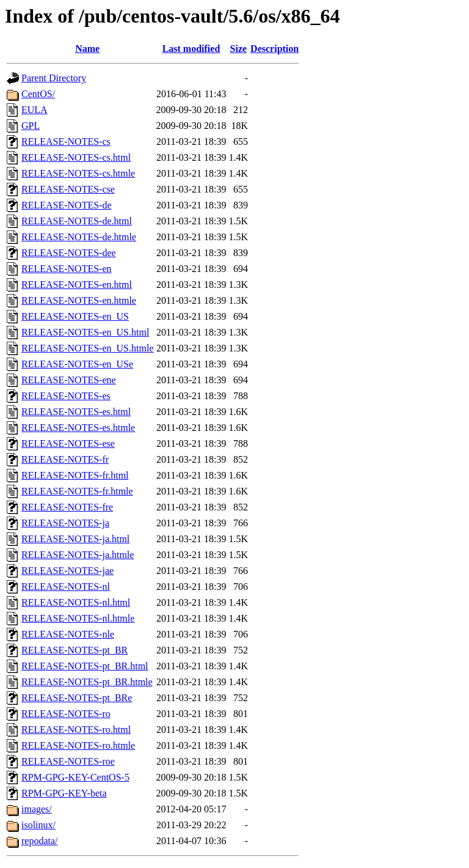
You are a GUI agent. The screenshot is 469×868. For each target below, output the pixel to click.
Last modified (191, 49)
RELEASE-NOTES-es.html (76, 412)
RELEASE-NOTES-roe (68, 761)
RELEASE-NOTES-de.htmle (79, 237)
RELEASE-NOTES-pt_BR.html (85, 666)
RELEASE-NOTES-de (67, 205)
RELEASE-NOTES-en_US (75, 316)
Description (274, 49)
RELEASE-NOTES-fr (65, 459)
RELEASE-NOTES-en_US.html (85, 332)
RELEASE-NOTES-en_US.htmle (87, 348)
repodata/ (40, 841)
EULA (35, 110)
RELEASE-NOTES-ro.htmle (78, 745)
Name (87, 49)
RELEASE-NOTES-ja (65, 523)
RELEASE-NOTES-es (66, 396)
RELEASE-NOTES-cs (66, 142)
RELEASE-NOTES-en (67, 269)
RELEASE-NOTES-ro (66, 714)
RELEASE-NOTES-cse (68, 189)
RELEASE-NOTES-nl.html (76, 602)
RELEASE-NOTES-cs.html (76, 157)
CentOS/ (38, 94)
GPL (31, 126)
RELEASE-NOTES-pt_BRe (77, 698)
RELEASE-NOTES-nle (68, 634)
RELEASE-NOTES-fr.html (75, 475)
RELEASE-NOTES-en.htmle (79, 300)
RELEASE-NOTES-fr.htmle (77, 491)
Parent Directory (54, 78)
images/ (37, 809)
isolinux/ (38, 825)
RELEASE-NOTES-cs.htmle (78, 173)
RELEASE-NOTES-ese (68, 443)
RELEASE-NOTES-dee (69, 253)
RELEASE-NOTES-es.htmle (78, 428)
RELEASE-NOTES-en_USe (77, 364)
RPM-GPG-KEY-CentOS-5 (75, 777)
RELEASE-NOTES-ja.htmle (78, 555)
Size (239, 49)
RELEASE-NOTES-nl (66, 587)
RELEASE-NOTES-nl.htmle (78, 618)
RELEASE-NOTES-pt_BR (75, 650)
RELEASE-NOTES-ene (69, 380)
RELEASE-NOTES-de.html (77, 221)
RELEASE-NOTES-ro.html (76, 730)
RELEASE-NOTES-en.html (77, 285)
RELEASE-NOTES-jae (67, 571)
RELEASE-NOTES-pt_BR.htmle (87, 682)
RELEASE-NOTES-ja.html (75, 539)
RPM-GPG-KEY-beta (64, 793)
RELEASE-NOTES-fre (67, 507)
